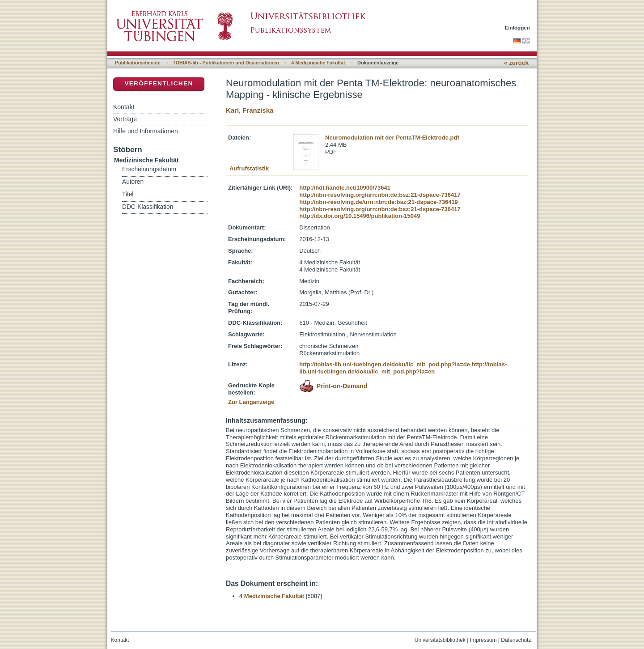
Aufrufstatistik (249, 168)
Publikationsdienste (138, 63)
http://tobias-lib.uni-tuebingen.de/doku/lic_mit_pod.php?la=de (385, 364)
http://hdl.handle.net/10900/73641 (345, 188)
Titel (128, 194)
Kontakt (124, 107)
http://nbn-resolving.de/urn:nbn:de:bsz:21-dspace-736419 (379, 202)
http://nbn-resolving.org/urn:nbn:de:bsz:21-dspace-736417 (380, 195)
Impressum (483, 640)
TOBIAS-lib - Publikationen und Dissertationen (226, 63)
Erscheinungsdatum (149, 169)
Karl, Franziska (250, 110)
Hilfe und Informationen (146, 131)
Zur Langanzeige (251, 402)
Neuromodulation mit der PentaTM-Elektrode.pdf (392, 138)
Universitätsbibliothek (440, 640)
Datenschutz (516, 640)
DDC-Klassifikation (148, 207)
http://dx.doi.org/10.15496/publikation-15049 (360, 216)
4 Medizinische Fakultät (318, 63)
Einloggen (518, 28)
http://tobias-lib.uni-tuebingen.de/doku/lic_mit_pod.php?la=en (403, 368)
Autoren (133, 182)
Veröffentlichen (159, 83)
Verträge (125, 119)
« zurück (516, 63)
